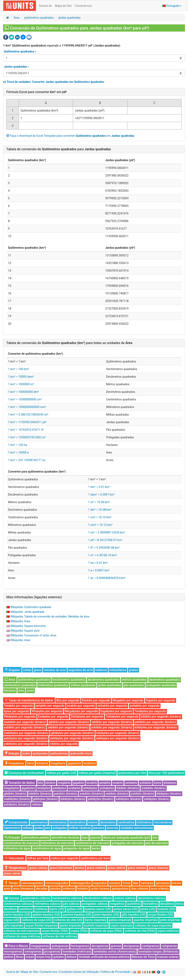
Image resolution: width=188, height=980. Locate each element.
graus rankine (96, 868)
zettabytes (90, 788)
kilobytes (170, 783)
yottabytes (107, 788)
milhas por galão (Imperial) (97, 773)
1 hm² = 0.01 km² (99, 487)
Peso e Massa (16, 946)
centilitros (26, 909)
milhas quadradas (83, 685)
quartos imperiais (146, 920)
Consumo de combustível (24, 773)
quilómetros (39, 822)
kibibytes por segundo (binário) (156, 727)
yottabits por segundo (145, 706)
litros (180, 904)
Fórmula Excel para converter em (37, 92)
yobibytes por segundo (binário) (26, 744)
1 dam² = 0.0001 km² (101, 495)
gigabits (79, 783)
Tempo (11, 883)
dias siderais (140, 889)
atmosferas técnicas (65, 838)
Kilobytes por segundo (47, 711)
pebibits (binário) (66, 794)
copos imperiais (121, 925)
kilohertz (43, 763)
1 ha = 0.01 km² (98, 563)
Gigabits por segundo (161, 700)
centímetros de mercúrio (92, 843)
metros (93, 822)
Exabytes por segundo (53, 717)
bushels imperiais (96, 925)
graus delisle (116, 868)
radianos (101, 670)
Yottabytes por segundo (122, 717)
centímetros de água (47, 848)
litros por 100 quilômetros (166, 773)
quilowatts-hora (81, 753)
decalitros (167, 904)
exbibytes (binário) (129, 799)
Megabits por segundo (128, 700)
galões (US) (75, 909)
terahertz (90, 763)
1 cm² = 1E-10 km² (100, 517)
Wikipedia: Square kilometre (28, 626)
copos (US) (11, 920)
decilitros (10, 909)
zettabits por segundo (112, 706)
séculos (55, 889)
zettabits (131, 783)
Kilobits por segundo (96, 700)
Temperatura (15, 868)
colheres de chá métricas (60, 936)
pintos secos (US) (126, 909)
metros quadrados (134, 680)
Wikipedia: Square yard (25, 631)
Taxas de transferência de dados (29, 700)
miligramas (169, 946)
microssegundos (57, 883)
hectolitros (151, 904)
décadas (42, 889)
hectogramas (80, 946)
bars (85, 838)
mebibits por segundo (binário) (25, 722)
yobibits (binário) (143, 794)
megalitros (117, 904)
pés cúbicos (71, 904)
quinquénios (120, 889)
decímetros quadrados (165, 680)
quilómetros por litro (132, 773)
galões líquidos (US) (46, 915)
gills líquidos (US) (134, 915)
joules (26, 753)
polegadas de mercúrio (127, 843)
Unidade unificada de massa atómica (104, 957)
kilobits (50, 783)
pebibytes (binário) (101, 799)
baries (96, 848)
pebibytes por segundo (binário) (26, 738)
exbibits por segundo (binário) (25, 727)
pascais (96, 838)
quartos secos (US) (98, 909)
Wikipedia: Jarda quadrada (27, 612)
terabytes (44, 788)
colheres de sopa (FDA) (106, 931)
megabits (64, 783)
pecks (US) (148, 909)
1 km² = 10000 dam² (21, 377)
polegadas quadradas (161, 685)
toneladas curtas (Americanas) (115, 952)
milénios (69, 889)
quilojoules (40, 753)
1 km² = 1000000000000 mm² (27, 407)
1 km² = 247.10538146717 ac (27, 460)
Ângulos (12, 670)
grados (133, 670)
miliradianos (118, 670)
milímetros (144, 822)
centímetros (126, 822)
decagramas (100, 946)
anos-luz (112, 828)
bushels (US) (166, 909)
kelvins (80, 868)
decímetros (108, 822)
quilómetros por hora (95, 858)
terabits (92, 783)
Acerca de (45, 6)
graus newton (137, 868)
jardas (39, 828)
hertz (30, 763)
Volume (12, 898)
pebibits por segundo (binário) (155, 722)
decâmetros (77, 822)
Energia (12, 753)
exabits (118, 783)
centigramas (151, 946)
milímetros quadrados (53, 685)
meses (177, 883)
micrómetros (163, 822)
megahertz (58, 763)
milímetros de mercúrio (57, 843)
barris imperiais (96, 920)
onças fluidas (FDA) (55, 931)
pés (48, 828)
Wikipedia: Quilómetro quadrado (31, 607)
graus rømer (12, 873)
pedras (9, 957)
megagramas (40, 946)
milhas (27, 828)
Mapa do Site (63, 6)
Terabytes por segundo (150, 711)
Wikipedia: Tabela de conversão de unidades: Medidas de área (50, 616)
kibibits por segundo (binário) (161, 717)
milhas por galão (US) (61, 773)
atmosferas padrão (36, 838)
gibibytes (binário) (46, 799)
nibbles (37, 805)
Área (17, 18)
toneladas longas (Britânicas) (158, 952)
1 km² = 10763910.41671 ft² (26, 430)
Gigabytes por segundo (116, 711)
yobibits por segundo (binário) (112, 727)
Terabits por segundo (18, 706)
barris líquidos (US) (17, 915)
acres (30, 691)
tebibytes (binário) (73, 799)
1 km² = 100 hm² (19, 369)
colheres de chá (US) (68, 920)
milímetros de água (17, 848)
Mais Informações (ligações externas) (34, 597)
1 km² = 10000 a (18, 452)
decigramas (132, 946)
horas (126, 883)
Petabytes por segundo (20, 717)
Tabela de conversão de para (59, 149)
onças (30, 957)
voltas (27, 670)
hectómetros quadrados (69, 680)
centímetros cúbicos (18, 904)
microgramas (13, 952)
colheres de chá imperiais (21, 931)
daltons (71, 957)
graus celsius (38, 868)
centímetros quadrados (20, 685)
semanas (147, 883)
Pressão (12, 838)
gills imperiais (14, 925)
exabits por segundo (81, 706)
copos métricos (168, 931)
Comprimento (16, 822)
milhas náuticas (80, 828)
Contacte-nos (83, 6)
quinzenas (163, 883)
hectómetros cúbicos (67, 898)
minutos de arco (55, 670)
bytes (158, 783)
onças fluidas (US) (161, 915)
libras (19, 957)
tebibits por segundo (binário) (112, 722)
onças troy (44, 957)
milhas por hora (38, 858)
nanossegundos (32, 883)
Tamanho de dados (20, 783)
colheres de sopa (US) (37, 920)
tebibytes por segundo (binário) (118, 733)
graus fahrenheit (61, 868)
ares (21, 691)
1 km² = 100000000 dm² (23, 392)
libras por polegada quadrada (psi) (127, 838)
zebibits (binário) (117, 794)
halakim (83, 889)
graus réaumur (159, 868)
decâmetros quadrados (104, 680)
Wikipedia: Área (20, 621)
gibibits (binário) (15, 794)
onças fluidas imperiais (41, 925)
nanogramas (33, 952)
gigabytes (28, 788)
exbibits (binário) (91, 794)
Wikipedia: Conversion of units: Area (33, 635)
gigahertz (75, 763)
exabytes (75, 788)
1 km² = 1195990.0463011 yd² (27, 422)
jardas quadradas (69, 18)
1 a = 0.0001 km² (99, 570)
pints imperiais (170, 920)
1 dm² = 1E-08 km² (100, 510)
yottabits (146, 783)
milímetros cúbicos (47, 904)
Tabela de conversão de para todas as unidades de (69, 343)
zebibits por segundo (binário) (68, 727)
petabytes (59, 788)
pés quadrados (134, 685)
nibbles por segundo (64, 744)
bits (41, 783)
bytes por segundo (17, 711)
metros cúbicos (125, 898)
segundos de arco (81, 670)
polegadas (60, 828)
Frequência (14, 763)
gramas (116, 946)
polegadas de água (76, 848)
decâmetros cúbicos (98, 898)
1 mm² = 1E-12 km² (100, 525)
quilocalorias (59, 753)
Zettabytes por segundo (87, 717)
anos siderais (160, 889)
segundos (100, 883)
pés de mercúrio (157, 843)
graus (38, 670)
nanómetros (12, 828)
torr (155, 838)
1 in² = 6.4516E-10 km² (103, 555)
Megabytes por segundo (81, 711)
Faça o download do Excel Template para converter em (70, 136)
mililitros (41, 909)
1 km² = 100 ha (18, 445)
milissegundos (81, 883)
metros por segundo (65, 858)
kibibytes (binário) (169, 794)
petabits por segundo (50, 706)
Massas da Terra (143, 957)
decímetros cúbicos (151, 898)
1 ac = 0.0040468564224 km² (107, 578)
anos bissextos (23, 889)
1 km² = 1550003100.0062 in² (27, 437)
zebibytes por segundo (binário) (118, 738)
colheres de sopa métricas (22, 936)
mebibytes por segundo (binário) (26, 733)
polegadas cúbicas (95, 904)
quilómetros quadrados (39, 18)
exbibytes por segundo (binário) (72, 738)
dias (136, 883)
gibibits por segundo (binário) (69, 722)
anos (7, 889)
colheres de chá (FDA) (140, 931)
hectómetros (58, 822)
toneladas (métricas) (77, 952)
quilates (58, 957)
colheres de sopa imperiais (153, 925)
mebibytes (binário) (17, 799)
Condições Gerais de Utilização (79, 972)
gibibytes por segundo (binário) (72, 733)
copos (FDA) (79, 931)
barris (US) (57, 909)
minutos (115, 883)
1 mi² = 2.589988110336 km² (107, 532)
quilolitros (134, 904)
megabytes (11, 788)
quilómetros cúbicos (36, 898)
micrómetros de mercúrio (21, 843)
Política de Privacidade (116, 972)
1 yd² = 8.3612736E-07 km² (105, 540)
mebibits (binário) (154, 788)
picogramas (52, 952)
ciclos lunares (100, 889)
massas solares (168, 957)
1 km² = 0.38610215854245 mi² (28, 415)
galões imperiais (120, 920)
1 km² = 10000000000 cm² (25, 399)
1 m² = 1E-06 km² (99, 502)
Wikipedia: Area (20, 640)
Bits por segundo (68, 700)
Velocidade (14, 858)
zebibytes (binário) (157, 799)
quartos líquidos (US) (77, 915)
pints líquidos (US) (107, 915)
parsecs (99, 828)
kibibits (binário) (128, 788)
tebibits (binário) (40, 794)
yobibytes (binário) (17, 805)
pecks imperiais (71, 925)
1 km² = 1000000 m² (21, 384)
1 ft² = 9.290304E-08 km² (104, 548)
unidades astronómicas (137, 828)
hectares (10, 691)
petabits (105, 783)
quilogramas (60, 946)
